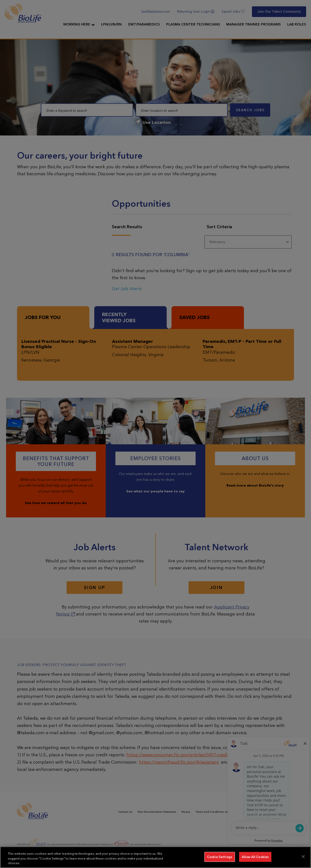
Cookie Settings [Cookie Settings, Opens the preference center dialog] (220, 857)
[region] (155, 857)
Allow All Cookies (255, 857)
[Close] (303, 857)
